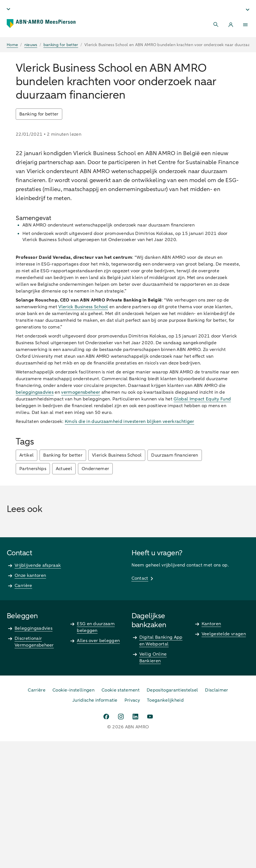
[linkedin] (135, 843)
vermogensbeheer (81, 519)
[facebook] (106, 843)
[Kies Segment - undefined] (248, 10)
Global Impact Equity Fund (202, 526)
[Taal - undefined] (8, 9)
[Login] (231, 25)
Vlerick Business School (83, 434)
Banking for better (39, 114)
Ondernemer (95, 595)
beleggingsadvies (35, 519)
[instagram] (121, 843)
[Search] (216, 25)
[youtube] (150, 843)
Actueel (64, 595)
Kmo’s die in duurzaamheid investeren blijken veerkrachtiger (130, 548)
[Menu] (245, 25)
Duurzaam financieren (175, 582)
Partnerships (33, 595)
